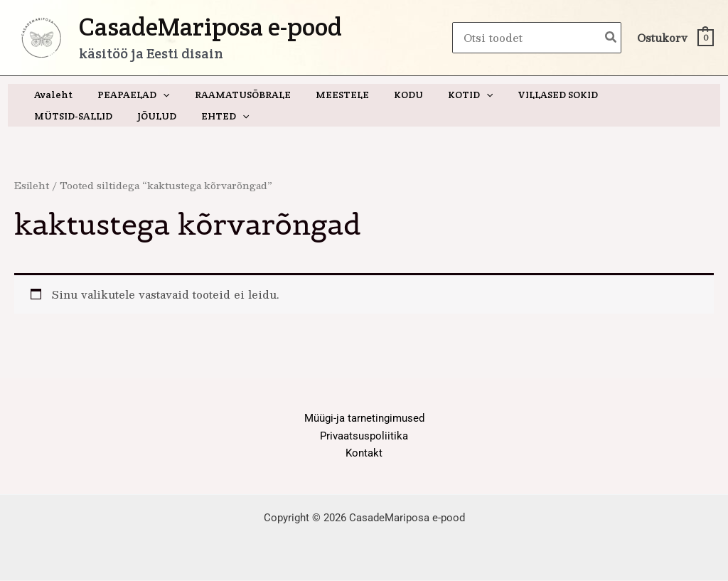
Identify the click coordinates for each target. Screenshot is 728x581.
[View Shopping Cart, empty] (675, 38)
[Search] (611, 38)
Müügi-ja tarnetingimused (364, 418)
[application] (156, 95)
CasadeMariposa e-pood (210, 27)
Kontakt (364, 454)
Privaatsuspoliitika (364, 436)
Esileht (32, 185)
